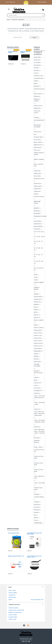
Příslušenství (37, 96)
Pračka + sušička (38, 447)
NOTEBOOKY (37, 213)
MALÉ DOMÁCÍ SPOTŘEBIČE (37, 126)
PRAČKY (36, 325)
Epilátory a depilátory (39, 159)
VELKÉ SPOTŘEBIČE (39, 282)
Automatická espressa (39, 89)
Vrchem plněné (38, 349)
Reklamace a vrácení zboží (15, 612)
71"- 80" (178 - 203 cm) (39, 262)
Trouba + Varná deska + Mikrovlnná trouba (39, 397)
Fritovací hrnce (38, 132)
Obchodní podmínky (13, 608)
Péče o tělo (37, 150)
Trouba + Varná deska (39, 483)
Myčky (36, 380)
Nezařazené (37, 211)
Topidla (36, 280)
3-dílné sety (37, 393)
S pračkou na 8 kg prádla (38, 464)
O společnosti (12, 595)
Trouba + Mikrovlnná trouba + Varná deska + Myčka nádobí (39, 414)
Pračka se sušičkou (39, 328)
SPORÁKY (36, 356)
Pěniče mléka (37, 176)
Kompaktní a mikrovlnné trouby (38, 372)
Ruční (35, 515)
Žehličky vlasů (37, 173)
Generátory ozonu (38, 76)
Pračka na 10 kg (38, 333)
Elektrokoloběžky (38, 226)
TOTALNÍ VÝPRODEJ (39, 497)
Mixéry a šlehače (38, 142)
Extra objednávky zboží (37, 600)
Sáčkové (36, 518)
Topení (36, 277)
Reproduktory (37, 65)
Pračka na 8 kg (38, 338)
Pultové (36, 307)
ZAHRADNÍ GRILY (38, 523)
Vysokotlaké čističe (39, 78)
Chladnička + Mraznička (37, 441)
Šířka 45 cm (37, 315)
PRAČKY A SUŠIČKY (39, 320)
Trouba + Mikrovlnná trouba (39, 477)
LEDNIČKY (36, 294)
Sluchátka (36, 68)
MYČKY (36, 312)
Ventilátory (36, 118)
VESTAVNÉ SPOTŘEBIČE (37, 365)
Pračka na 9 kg (38, 341)
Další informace (12, 597)
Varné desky (37, 388)
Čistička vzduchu (38, 106)
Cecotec (36, 73)
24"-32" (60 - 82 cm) (39, 232)
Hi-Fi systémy (37, 62)
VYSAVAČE (37, 502)
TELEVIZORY (37, 229)
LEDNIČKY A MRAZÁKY (37, 288)
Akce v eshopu (12, 590)
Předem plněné (38, 330)
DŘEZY (36, 84)
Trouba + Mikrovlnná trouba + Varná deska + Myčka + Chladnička (39, 431)
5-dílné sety (37, 427)
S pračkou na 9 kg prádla (38, 470)
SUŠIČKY (36, 354)
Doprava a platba (13, 593)
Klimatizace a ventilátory (37, 100)
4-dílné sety (37, 409)
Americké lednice (38, 297)
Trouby (36, 385)
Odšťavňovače (38, 147)
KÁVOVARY (37, 86)
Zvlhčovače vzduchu (39, 196)
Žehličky (36, 81)
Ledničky (36, 377)
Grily (35, 134)
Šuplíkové (36, 310)
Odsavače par (37, 383)
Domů (8, 19)
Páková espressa (38, 94)
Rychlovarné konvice (39, 179)
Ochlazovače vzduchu (37, 112)
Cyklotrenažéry (38, 224)
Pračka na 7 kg (38, 335)
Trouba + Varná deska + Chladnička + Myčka (39, 421)
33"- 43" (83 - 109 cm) (39, 237)
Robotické (36, 512)
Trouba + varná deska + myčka (39, 403)
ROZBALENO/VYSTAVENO (40, 216)
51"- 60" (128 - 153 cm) (38, 249)
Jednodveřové (38, 299)
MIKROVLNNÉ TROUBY (37, 202)
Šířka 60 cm (37, 318)
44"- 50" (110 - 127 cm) (38, 242)
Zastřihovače (37, 171)
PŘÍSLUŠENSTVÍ (38, 351)
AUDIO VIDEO (37, 57)
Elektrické (36, 359)
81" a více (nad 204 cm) (39, 269)
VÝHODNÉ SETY (38, 391)
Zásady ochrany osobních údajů (16, 610)
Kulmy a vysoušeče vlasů (39, 165)
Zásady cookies (12, 619)
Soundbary (37, 70)
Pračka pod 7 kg (38, 346)
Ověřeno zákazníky (42, 2)
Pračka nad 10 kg (38, 343)
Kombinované (37, 302)
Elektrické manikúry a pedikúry (39, 154)
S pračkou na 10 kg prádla (39, 457)
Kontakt (10, 600)
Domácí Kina (37, 60)
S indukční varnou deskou (38, 489)
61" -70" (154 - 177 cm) (38, 256)
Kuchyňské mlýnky (38, 137)
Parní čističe (37, 507)
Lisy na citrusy (37, 140)
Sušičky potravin (38, 186)
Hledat (43, 15)
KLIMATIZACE (37, 108)
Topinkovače (37, 191)
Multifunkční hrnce (38, 145)
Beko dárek (37, 438)
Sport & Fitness (38, 221)
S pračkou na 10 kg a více (39, 451)
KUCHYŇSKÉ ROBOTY (39, 120)
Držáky (36, 275)
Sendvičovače (37, 183)
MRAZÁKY (36, 304)
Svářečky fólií (37, 189)
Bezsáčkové (37, 505)
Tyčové (36, 520)
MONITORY (37, 208)
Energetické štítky (13, 617)
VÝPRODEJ (37, 494)
